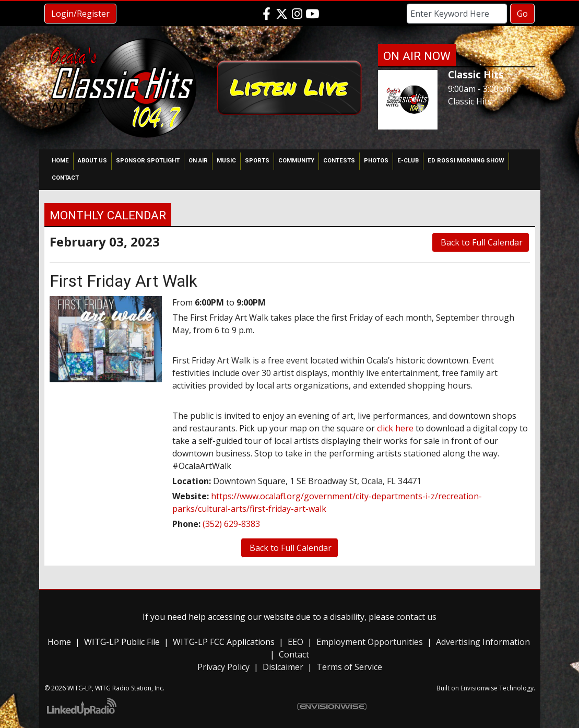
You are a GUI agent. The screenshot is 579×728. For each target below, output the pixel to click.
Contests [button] (339, 161)
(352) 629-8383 (231, 524)
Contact (294, 654)
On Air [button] (198, 161)
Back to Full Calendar (481, 242)
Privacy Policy (223, 667)
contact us (416, 617)
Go (522, 14)
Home (59, 642)
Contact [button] (65, 178)
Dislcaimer (283, 667)
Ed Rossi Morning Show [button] (466, 161)
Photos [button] (376, 161)
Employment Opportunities (370, 642)
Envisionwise (479, 688)
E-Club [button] (408, 161)
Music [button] (226, 161)
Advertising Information (483, 642)
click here (395, 428)
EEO (296, 642)
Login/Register (80, 14)
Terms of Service (349, 667)
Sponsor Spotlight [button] (148, 161)
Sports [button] (257, 161)
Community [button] (296, 161)
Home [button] (60, 161)
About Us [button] (92, 161)
